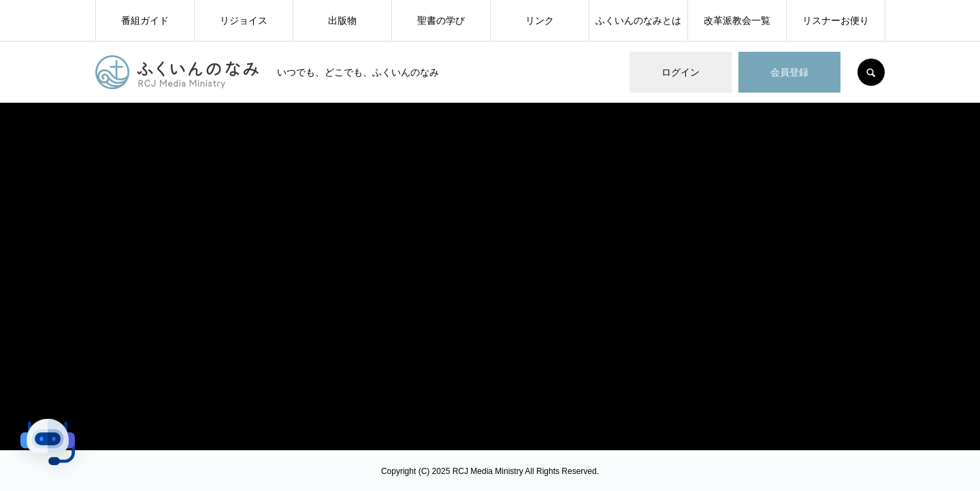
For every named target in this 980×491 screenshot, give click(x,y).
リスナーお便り (836, 20)
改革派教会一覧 (737, 20)
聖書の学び (441, 20)
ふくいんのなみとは (638, 20)
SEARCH (871, 72)
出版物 (342, 20)
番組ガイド (145, 20)
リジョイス (244, 20)
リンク (540, 20)
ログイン (681, 72)
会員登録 (789, 72)
